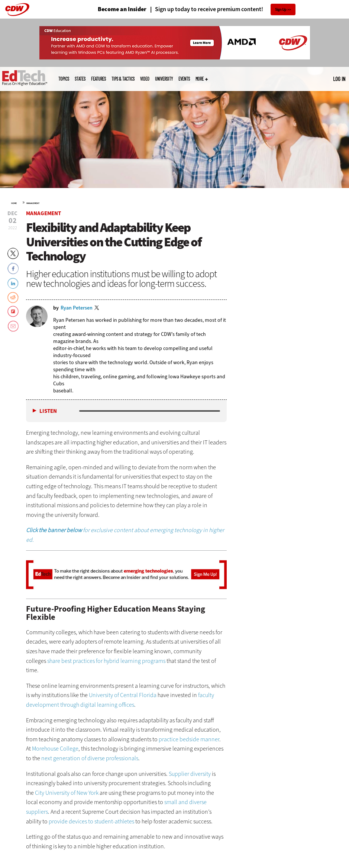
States (80, 79)
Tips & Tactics (123, 79)
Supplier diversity (190, 774)
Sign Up (281, 9)
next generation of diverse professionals (90, 758)
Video (145, 79)
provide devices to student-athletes (91, 821)
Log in (339, 79)
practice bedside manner (189, 739)
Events (184, 79)
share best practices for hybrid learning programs (106, 661)
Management (33, 203)
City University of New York (67, 793)
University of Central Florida (123, 695)
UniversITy (164, 79)
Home (14, 203)
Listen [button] (48, 411)
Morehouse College (55, 749)
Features (98, 79)
